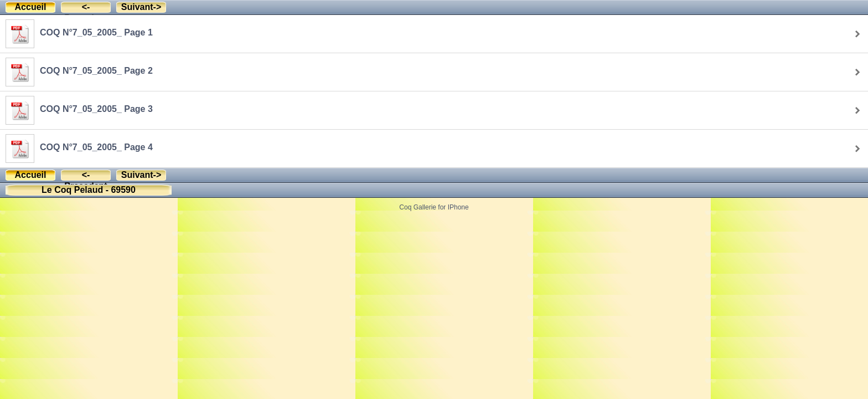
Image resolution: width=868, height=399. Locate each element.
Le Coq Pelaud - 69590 (89, 190)
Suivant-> (141, 7)
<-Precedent (86, 7)
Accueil (31, 7)
